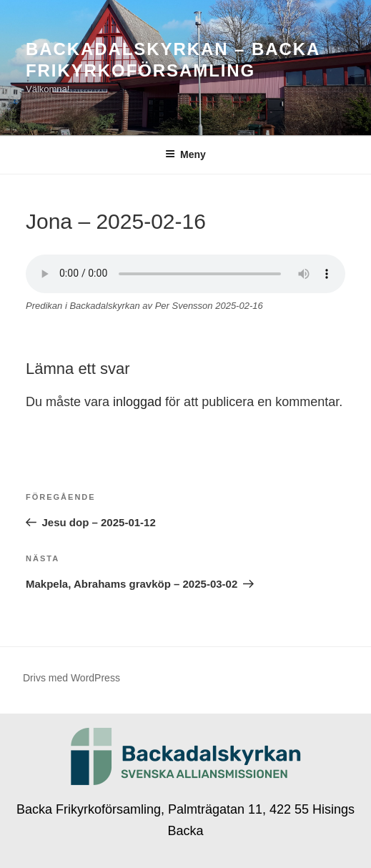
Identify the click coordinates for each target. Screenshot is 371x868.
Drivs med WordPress (71, 678)
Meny (185, 154)
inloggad (137, 402)
